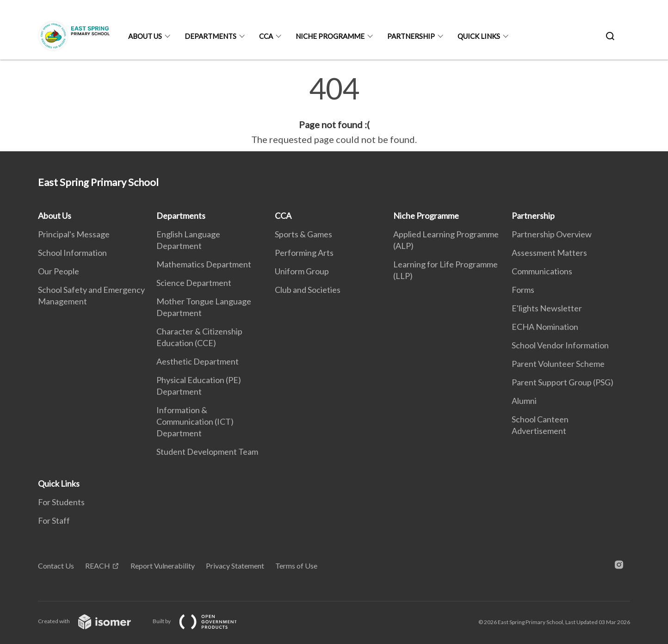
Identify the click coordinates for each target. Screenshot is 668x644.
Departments (210, 36)
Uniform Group (302, 271)
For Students (61, 502)
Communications (542, 271)
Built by (202, 621)
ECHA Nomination (545, 327)
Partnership (411, 36)
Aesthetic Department (198, 361)
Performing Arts (304, 253)
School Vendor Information (560, 345)
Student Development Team (207, 452)
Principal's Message (74, 234)
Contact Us (56, 566)
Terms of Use (296, 566)
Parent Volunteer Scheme (558, 364)
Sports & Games (303, 234)
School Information (72, 253)
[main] (334, 110)
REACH (98, 566)
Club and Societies (308, 290)
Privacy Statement (235, 566)
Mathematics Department (204, 264)
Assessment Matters (549, 253)
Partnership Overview (552, 234)
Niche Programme (330, 36)
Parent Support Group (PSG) (563, 382)
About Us (145, 36)
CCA (266, 36)
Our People (59, 271)
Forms (523, 290)
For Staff (54, 520)
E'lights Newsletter (547, 308)
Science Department (194, 283)
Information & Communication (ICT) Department (195, 421)
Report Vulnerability (163, 566)
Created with (92, 621)
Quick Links (479, 36)
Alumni (524, 401)
